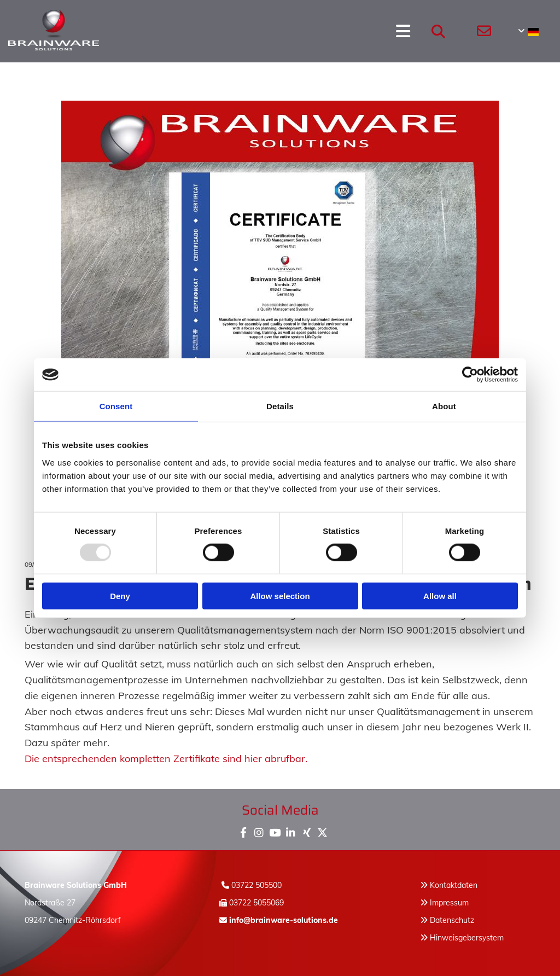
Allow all (440, 596)
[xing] (307, 830)
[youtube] (275, 830)
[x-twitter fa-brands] (322, 830)
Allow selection (280, 596)
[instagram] (259, 830)
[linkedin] (291, 830)
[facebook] (243, 830)
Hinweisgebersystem (467, 938)
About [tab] (444, 406)
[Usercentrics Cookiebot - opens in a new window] (470, 375)
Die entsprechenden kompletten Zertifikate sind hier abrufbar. (166, 759)
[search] (439, 31)
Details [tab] (280, 406)
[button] (255, 31)
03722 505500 (256, 885)
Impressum (449, 903)
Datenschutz (452, 920)
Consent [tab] (116, 406)
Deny (120, 596)
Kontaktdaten (454, 885)
